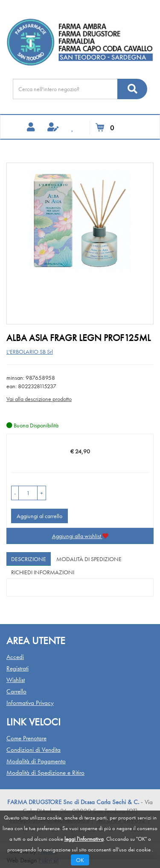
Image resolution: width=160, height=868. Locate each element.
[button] (15, 493)
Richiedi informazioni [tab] (43, 572)
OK (80, 860)
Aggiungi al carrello (39, 516)
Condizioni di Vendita (33, 750)
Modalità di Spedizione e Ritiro (45, 773)
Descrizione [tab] (29, 559)
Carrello (16, 691)
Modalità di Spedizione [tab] (89, 559)
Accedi (15, 657)
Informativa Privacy (30, 703)
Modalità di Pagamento (36, 761)
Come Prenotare (26, 738)
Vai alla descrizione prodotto (39, 399)
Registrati (17, 668)
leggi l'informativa (84, 839)
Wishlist (16, 680)
